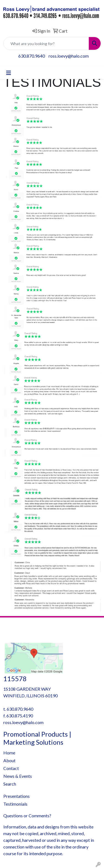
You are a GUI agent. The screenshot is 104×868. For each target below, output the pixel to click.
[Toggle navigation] (9, 73)
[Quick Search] (46, 43)
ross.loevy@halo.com (69, 56)
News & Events (18, 776)
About (9, 760)
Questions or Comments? (27, 816)
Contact (11, 768)
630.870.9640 (32, 56)
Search (10, 784)
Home (9, 753)
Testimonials (15, 804)
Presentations (17, 796)
